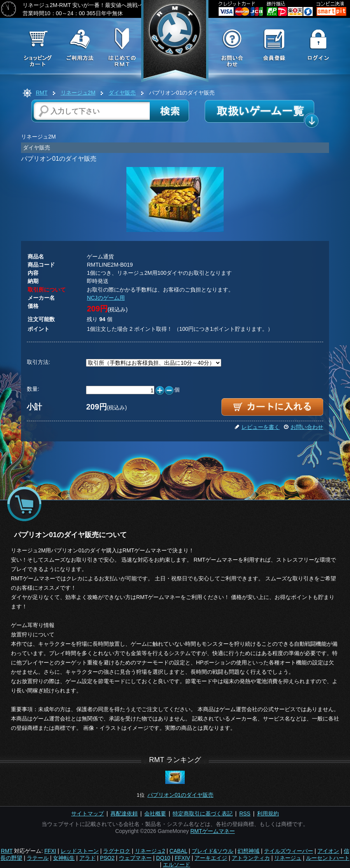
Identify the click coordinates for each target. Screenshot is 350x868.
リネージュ (288, 858)
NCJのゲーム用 (106, 298)
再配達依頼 (124, 814)
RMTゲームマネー (212, 831)
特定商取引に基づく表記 (203, 814)
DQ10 (163, 858)
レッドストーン (80, 851)
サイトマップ (87, 814)
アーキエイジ (211, 858)
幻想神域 (248, 851)
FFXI (50, 851)
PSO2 (107, 858)
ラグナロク (117, 851)
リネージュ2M (78, 93)
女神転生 (64, 858)
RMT (42, 93)
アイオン (328, 851)
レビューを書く (257, 427)
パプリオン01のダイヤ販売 (180, 795)
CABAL (178, 851)
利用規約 (268, 814)
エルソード (177, 864)
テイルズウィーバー (289, 851)
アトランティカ (251, 858)
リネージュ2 (150, 851)
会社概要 (155, 814)
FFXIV (182, 858)
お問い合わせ (303, 427)
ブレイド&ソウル (213, 851)
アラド (87, 858)
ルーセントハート (328, 858)
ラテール (38, 858)
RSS (245, 814)
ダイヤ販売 (122, 93)
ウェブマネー (135, 858)
